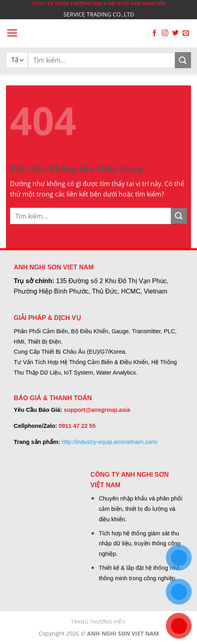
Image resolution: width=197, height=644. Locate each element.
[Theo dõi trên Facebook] (154, 33)
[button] (12, 33)
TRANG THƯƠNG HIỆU (98, 622)
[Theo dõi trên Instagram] (165, 33)
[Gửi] (183, 60)
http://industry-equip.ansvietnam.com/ (109, 442)
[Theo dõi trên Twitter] (175, 33)
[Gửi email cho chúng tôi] (186, 33)
